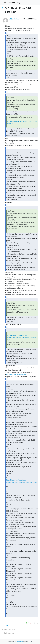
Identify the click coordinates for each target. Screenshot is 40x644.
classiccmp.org (14, 3)
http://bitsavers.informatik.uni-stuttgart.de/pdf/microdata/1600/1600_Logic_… (22, 482)
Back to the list (8, 633)
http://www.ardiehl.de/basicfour (16, 375)
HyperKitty (19, 641)
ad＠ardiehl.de (14, 19)
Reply (6, 625)
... (7, 33)
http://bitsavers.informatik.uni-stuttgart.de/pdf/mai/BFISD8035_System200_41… (22, 338)
